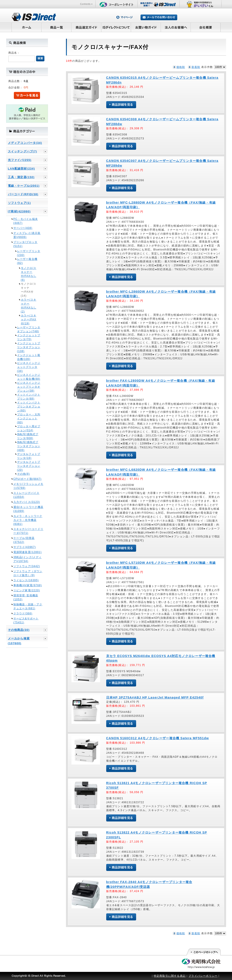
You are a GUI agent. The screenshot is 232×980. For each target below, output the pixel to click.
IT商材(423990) (19, 211)
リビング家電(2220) (27, 590)
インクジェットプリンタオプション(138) (29, 347)
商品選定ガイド (86, 27)
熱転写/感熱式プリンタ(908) (28, 436)
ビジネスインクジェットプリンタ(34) (29, 367)
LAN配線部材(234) (21, 169)
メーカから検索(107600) (19, 641)
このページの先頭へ (203, 952)
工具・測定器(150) (21, 177)
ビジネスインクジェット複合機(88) (29, 377)
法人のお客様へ (176, 27)
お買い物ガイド (146, 27)
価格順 (181, 67)
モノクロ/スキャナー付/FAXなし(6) (29, 274)
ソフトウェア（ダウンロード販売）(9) (28, 573)
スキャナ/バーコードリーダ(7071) (28, 531)
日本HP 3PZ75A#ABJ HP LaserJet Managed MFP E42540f (155, 697)
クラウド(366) (23, 613)
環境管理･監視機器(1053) (26, 597)
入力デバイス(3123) (27, 502)
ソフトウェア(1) (19, 203)
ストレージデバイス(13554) (26, 495)
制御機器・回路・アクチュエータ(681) (28, 606)
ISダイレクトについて (116, 27)
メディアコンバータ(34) (25, 143)
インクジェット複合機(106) (29, 357)
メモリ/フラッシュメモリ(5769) (28, 486)
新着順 (196, 67)
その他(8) (24, 474)
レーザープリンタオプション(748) (29, 329)
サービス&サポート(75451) (26, 620)
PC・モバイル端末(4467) (26, 221)
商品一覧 (56, 27)
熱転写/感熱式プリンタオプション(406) (29, 446)
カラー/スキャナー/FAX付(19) (29, 319)
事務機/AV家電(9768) (28, 585)
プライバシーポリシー (203, 976)
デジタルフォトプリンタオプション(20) (29, 466)
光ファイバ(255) (20, 160)
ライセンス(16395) (26, 580)
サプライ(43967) (25, 547)
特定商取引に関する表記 (170, 976)
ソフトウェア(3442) (27, 566)
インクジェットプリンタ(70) (29, 337)
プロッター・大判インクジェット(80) (29, 418)
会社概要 (206, 27)
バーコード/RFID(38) (23, 194)
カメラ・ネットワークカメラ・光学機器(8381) (28, 520)
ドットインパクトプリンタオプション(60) (29, 407)
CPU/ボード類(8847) (27, 479)
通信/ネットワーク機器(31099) (28, 509)
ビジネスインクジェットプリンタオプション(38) (29, 387)
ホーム (26, 27)
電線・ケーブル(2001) (24, 186)
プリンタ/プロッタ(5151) (26, 244)
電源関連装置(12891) (28, 552)
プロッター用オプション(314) (29, 428)
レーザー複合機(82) (27, 261)
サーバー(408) (23, 228)
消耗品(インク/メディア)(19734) (28, 559)
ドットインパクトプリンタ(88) (29, 397)
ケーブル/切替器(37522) (24, 540)
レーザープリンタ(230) (29, 253)
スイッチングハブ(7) (23, 151)
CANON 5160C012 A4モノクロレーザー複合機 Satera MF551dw (158, 738)
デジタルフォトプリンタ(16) (29, 456)
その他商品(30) (19, 630)
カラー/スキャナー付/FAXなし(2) (29, 306)
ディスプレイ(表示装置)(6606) (27, 235)
